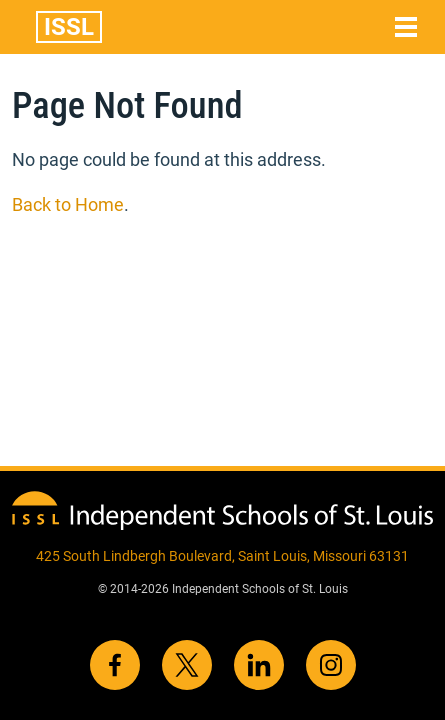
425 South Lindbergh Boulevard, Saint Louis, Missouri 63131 (222, 556)
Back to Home (68, 204)
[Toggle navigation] (406, 27)
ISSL (69, 27)
